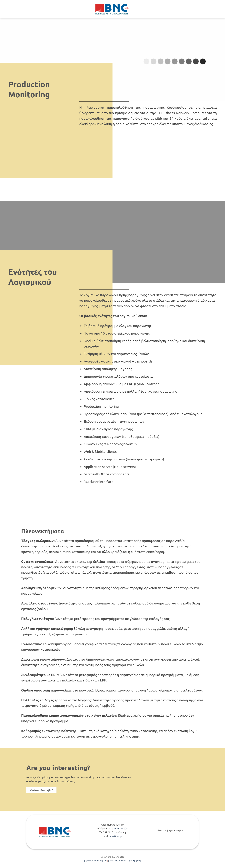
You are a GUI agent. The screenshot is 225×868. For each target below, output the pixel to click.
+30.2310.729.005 (119, 828)
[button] (4, 9)
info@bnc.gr (116, 836)
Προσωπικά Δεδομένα (96, 861)
